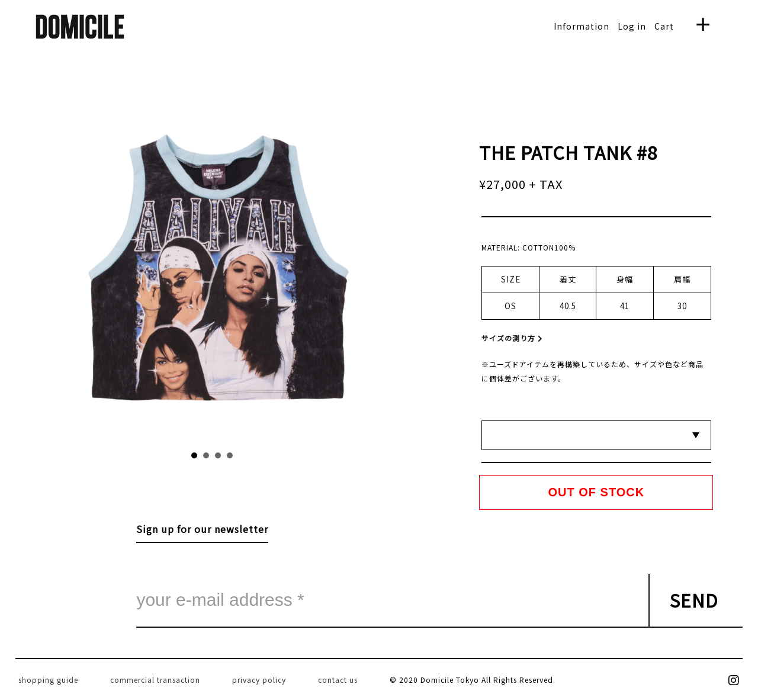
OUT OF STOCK (597, 492)
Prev (134, 274)
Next (290, 274)
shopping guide (48, 680)
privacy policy (259, 680)
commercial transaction (155, 680)
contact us (338, 680)
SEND (694, 600)
